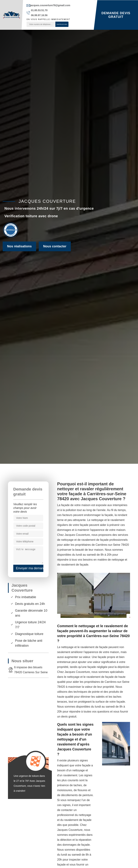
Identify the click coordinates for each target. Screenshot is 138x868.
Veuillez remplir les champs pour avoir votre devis (25, 508)
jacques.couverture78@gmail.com (50, 5)
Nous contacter (55, 246)
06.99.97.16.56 (39, 15)
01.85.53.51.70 (39, 10)
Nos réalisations (19, 246)
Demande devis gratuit (116, 15)
